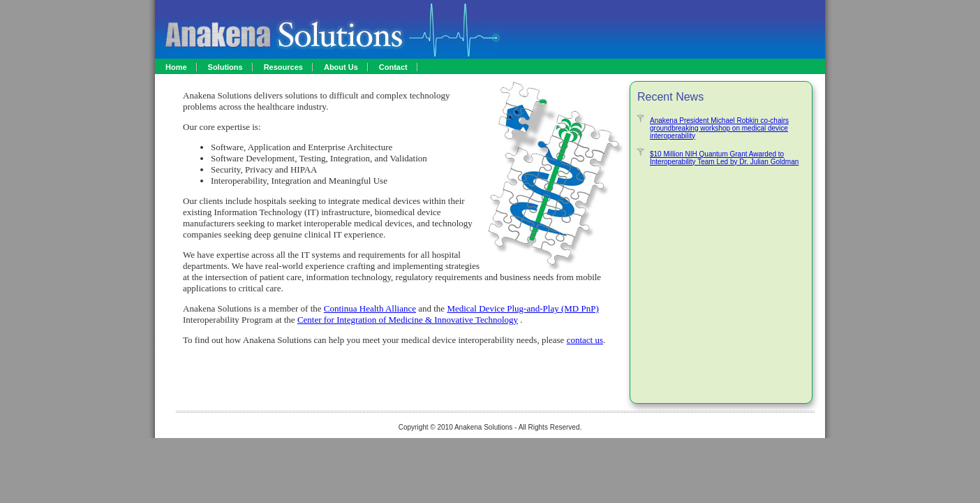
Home (176, 67)
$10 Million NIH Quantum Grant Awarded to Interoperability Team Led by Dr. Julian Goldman (724, 158)
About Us (341, 67)
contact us (585, 340)
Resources (283, 67)
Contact (393, 67)
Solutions (225, 67)
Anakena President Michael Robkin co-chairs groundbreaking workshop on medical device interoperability (719, 128)
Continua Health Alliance (370, 308)
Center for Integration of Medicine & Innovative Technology (408, 320)
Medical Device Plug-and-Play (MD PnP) (522, 308)
